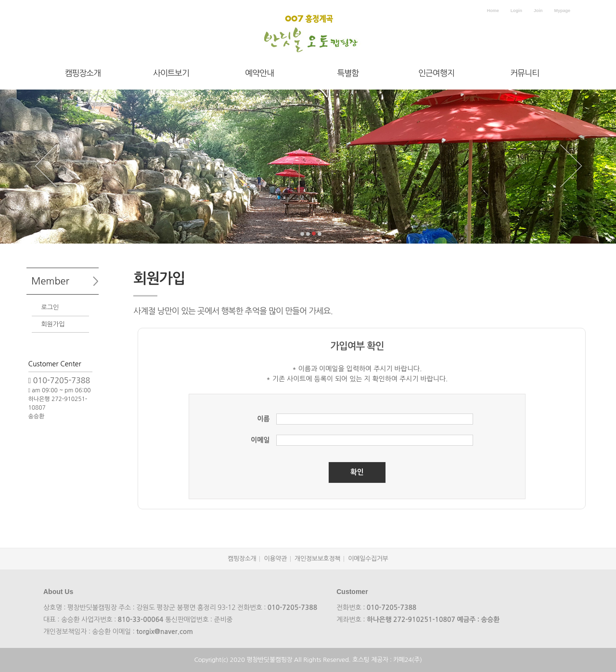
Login (517, 11)
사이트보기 (171, 73)
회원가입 (53, 324)
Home (493, 11)
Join (538, 11)
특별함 (348, 73)
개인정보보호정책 (317, 559)
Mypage (562, 11)
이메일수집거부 (368, 559)
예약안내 (259, 73)
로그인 (50, 307)
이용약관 (275, 559)
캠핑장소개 (83, 73)
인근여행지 (436, 73)
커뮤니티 (525, 73)
